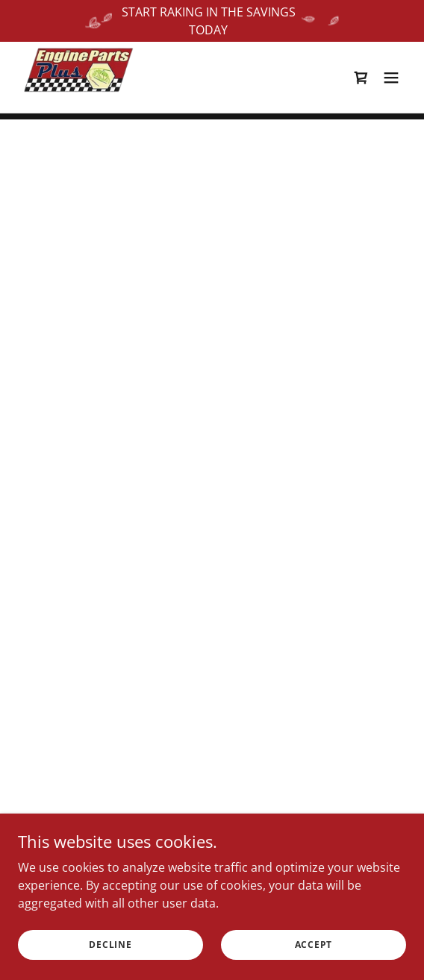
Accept (314, 945)
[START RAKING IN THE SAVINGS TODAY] (212, 21)
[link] (77, 77)
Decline (110, 945)
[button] (361, 77)
